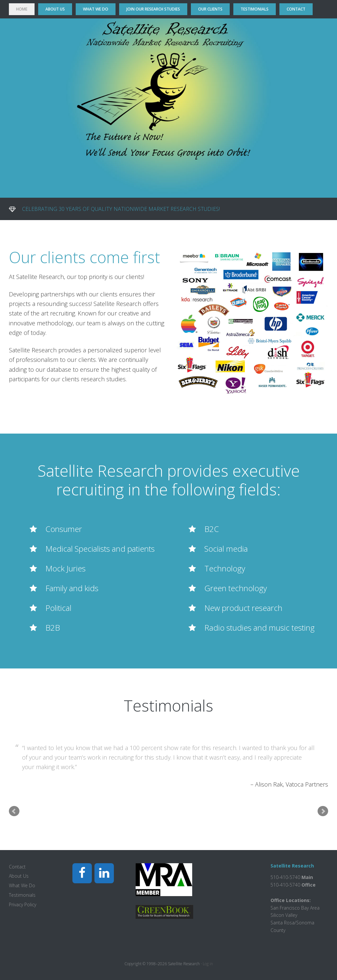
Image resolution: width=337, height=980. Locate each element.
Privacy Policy (23, 905)
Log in (208, 964)
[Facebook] (82, 873)
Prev (14, 811)
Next (323, 811)
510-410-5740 (285, 885)
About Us (19, 876)
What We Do (22, 885)
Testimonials (22, 895)
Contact (17, 867)
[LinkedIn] (104, 873)
